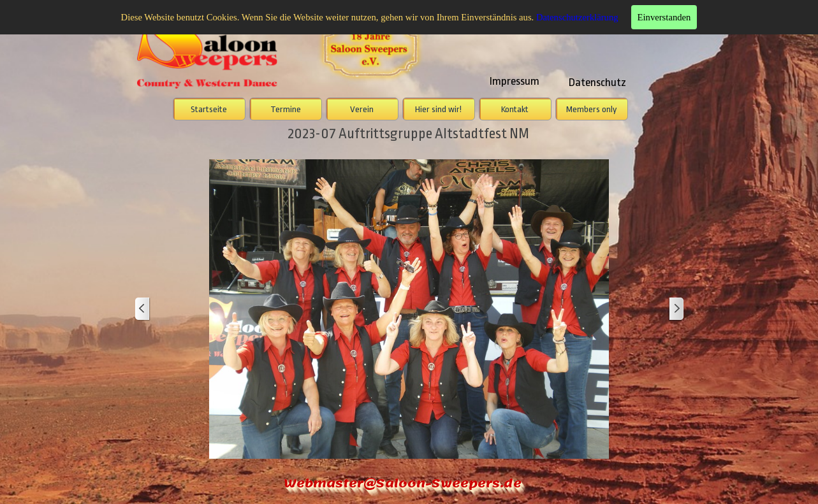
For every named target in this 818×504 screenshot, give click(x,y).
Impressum (515, 81)
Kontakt (515, 109)
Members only (591, 109)
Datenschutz (597, 82)
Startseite (209, 109)
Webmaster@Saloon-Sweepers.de (403, 483)
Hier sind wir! (438, 109)
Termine (286, 109)
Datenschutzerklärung (577, 17)
